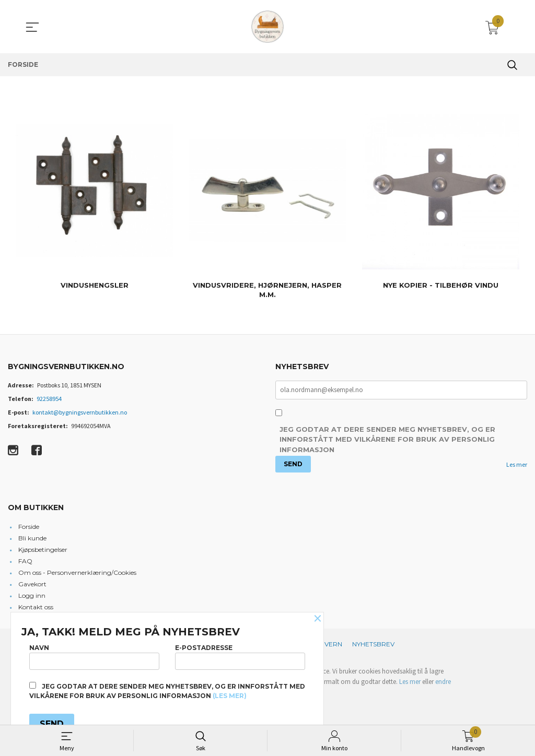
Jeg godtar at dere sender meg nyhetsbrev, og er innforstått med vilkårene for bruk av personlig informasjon (387, 440)
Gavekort (32, 585)
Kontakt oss (36, 608)
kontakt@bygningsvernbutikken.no (80, 412)
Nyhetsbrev (373, 645)
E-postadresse (240, 655)
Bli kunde (32, 539)
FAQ (25, 562)
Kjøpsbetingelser (43, 551)
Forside (29, 528)
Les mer (517, 465)
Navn (94, 655)
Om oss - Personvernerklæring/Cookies (77, 574)
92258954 (49, 399)
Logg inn (32, 596)
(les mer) (230, 696)
